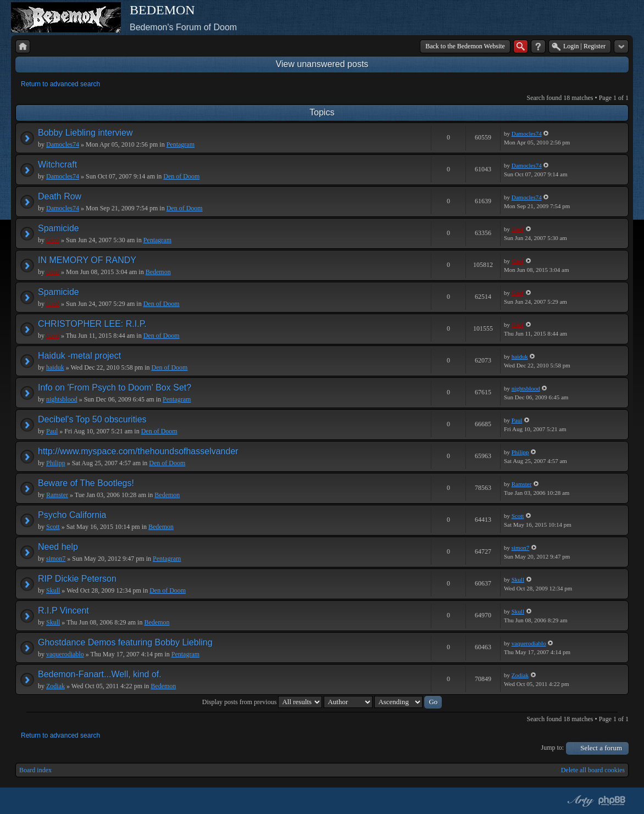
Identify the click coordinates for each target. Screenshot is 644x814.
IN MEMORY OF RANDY (87, 260)
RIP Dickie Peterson (77, 579)
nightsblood (62, 399)
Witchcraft (57, 165)
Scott (53, 527)
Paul (52, 431)
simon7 (56, 559)
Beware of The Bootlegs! (86, 483)
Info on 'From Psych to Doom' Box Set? (115, 388)
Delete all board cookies (593, 770)
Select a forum (601, 748)
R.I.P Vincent (63, 610)
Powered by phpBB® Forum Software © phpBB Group (612, 801)
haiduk (55, 367)
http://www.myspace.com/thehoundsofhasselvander (138, 451)
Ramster (57, 495)
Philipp (56, 463)
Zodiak (55, 686)
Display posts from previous (262, 702)
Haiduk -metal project (79, 356)
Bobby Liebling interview (85, 133)
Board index (35, 770)
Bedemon (158, 272)
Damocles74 (63, 144)
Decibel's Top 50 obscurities (92, 419)
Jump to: (553, 748)
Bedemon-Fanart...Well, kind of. (100, 674)
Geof (53, 240)
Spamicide (59, 228)
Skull (53, 590)
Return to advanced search (60, 84)
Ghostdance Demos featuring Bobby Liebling (125, 642)
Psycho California (72, 515)
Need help (58, 547)
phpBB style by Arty (579, 801)
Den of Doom (181, 176)
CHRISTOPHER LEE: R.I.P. (92, 324)
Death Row (60, 196)
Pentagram (181, 144)
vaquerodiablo (65, 654)
